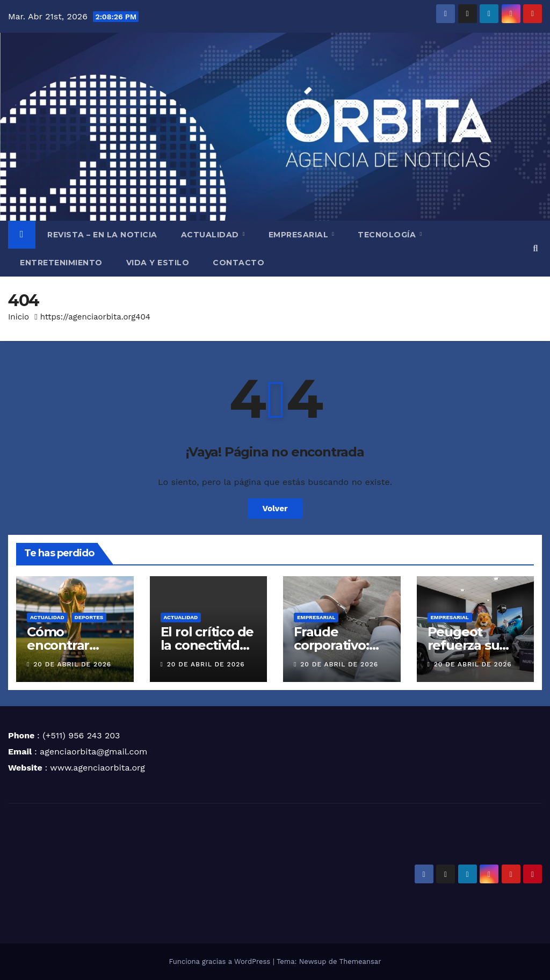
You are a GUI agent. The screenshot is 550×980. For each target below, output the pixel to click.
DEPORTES (89, 617)
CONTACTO (238, 263)
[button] (536, 248)
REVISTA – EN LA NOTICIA (102, 235)
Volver (275, 509)
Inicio (19, 317)
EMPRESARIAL (300, 235)
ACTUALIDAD (211, 235)
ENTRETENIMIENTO (61, 263)
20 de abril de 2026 (72, 664)
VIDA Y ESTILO (158, 263)
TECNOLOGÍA (388, 235)
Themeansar (360, 961)
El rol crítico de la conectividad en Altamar (208, 645)
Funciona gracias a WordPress (220, 961)
